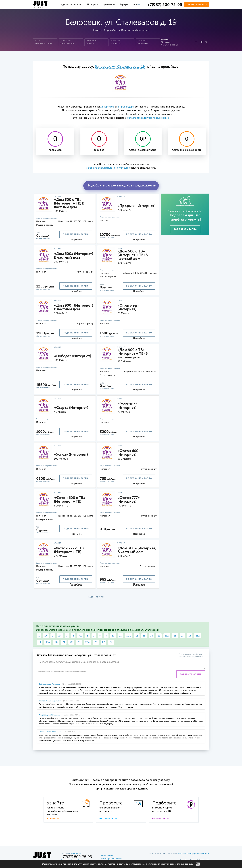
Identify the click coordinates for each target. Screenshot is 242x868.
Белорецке (76, 854)
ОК (198, 864)
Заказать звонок (197, 5)
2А (60, 636)
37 (111, 642)
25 (96, 642)
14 (152, 636)
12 (137, 636)
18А (198, 636)
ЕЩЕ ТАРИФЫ (96, 597)
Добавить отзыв (191, 674)
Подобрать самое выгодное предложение (121, 186)
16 (175, 636)
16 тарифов (107, 107)
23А (88, 642)
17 (182, 636)
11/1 (128, 636)
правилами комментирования (76, 672)
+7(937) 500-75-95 (165, 5)
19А (48, 642)
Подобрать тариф (185, 229)
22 (71, 642)
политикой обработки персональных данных (169, 864)
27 (103, 642)
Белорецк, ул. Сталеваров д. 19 (120, 67)
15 (159, 636)
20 (56, 642)
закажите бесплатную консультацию (108, 168)
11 (120, 636)
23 (79, 642)
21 (64, 642)
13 (144, 636)
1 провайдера (126, 107)
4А (80, 636)
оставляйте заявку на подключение (148, 118)
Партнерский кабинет (112, 859)
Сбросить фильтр (170, 45)
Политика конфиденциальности (194, 854)
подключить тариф (76, 234)
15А (167, 636)
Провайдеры (109, 5)
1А (46, 636)
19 (40, 642)
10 (113, 636)
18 (190, 636)
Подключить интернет (71, 5)
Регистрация (107, 855)
